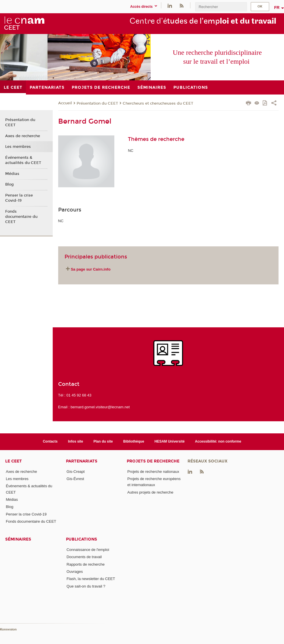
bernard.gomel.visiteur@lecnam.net (100, 407)
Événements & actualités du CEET (23, 160)
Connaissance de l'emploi (88, 550)
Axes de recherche (23, 136)
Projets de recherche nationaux (153, 472)
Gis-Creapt (76, 472)
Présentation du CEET (97, 103)
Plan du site (103, 441)
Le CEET (14, 461)
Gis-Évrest (75, 479)
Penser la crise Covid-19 (19, 198)
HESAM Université (170, 441)
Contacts (50, 441)
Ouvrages (75, 572)
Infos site (76, 441)
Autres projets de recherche (150, 492)
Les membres (18, 147)
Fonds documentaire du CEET (21, 217)
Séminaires (18, 539)
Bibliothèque (134, 441)
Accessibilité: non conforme (218, 441)
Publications (82, 539)
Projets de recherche (153, 461)
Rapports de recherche (86, 564)
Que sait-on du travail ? (86, 586)
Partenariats (82, 461)
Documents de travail (84, 557)
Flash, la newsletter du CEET (91, 579)
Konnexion (8, 629)
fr (277, 7)
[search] (221, 7)
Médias (12, 174)
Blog (10, 184)
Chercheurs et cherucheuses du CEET (158, 103)
